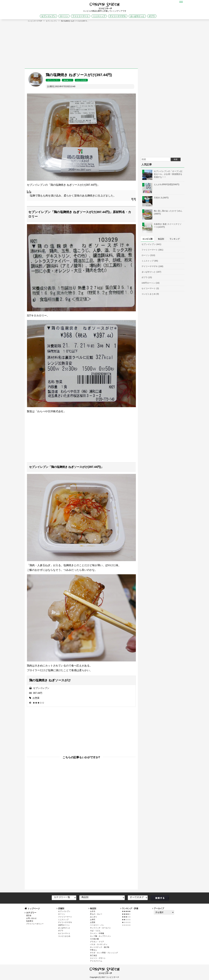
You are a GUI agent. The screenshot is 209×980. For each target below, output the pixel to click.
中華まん (93, 950)
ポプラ (152, 16)
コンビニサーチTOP (35, 21)
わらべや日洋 (81, 80)
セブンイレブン (48, 16)
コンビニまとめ (64, 936)
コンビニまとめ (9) (150, 294)
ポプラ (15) (147, 277)
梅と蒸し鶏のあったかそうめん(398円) (162, 212)
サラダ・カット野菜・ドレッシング (104, 953)
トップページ (34, 909)
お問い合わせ (31, 918)
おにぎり (93, 917)
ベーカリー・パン (97, 925)
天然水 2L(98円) (155, 198)
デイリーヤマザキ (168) (152, 266)
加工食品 (93, 955)
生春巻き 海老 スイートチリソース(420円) (162, 226)
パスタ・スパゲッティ (99, 944)
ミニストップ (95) (150, 261)
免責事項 (30, 921)
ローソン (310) (148, 255)
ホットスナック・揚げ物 (100, 947)
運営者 (29, 916)
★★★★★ (126, 911)
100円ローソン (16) (151, 283)
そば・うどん (95, 931)
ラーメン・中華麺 (97, 933)
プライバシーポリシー (35, 924)
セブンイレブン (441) (151, 244)
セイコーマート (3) (150, 288)
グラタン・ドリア (97, 942)
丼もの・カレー (96, 914)
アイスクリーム (96, 961)
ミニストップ (99, 16)
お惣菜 (36, 698)
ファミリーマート (81, 16)
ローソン (64, 16)
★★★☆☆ (68, 80)
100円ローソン (64, 925)
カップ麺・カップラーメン (100, 936)
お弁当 (93, 911)
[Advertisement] (105, 44)
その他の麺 (94, 939)
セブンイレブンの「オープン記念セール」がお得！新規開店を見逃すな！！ (162, 174)
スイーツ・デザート (98, 958)
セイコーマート (64, 933)
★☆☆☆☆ (126, 922)
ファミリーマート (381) (152, 250)
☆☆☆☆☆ (126, 925)
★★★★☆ (126, 914)
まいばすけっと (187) (151, 272)
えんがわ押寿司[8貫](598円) (161, 184)
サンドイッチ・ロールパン (100, 928)
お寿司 (93, 920)
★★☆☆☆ (126, 920)
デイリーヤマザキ (118, 16)
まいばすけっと (137, 16)
